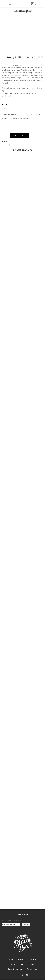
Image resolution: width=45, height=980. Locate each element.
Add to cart (19, 125)
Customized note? (8, 104)
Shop (21, 949)
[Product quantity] (5, 122)
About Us (32, 949)
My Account (12, 954)
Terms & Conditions (15, 959)
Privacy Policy (32, 959)
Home (11, 949)
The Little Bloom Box (27, 973)
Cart (23, 954)
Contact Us (33, 954)
